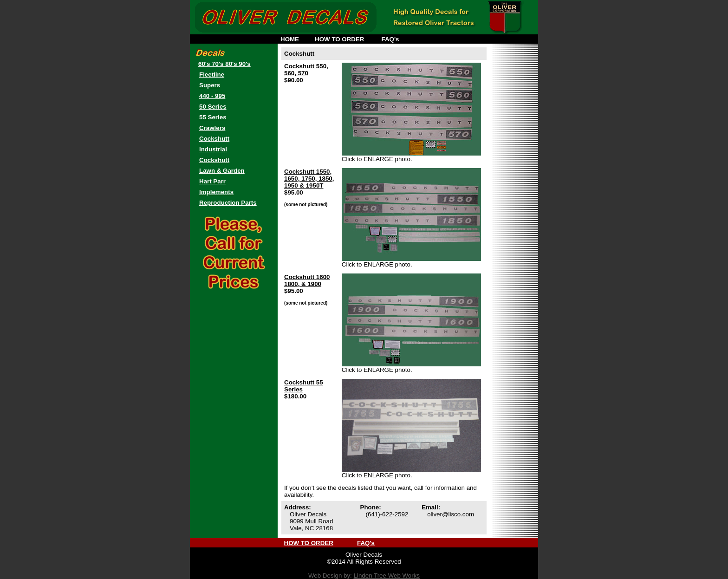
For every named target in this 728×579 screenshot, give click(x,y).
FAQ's (390, 39)
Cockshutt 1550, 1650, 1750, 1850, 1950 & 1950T (309, 179)
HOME (290, 39)
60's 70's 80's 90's (224, 64)
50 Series (213, 107)
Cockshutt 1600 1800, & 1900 (307, 280)
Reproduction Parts (228, 203)
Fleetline (212, 75)
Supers (210, 85)
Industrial (213, 149)
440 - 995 (212, 96)
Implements (216, 192)
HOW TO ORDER (339, 39)
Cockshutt (214, 139)
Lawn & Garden (222, 171)
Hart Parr (212, 181)
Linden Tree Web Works (387, 576)
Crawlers (212, 128)
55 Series (213, 117)
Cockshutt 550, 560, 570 (306, 70)
